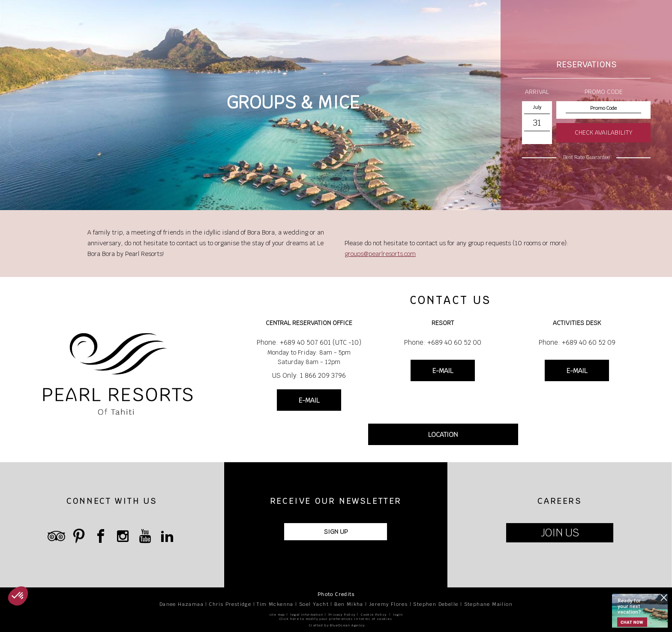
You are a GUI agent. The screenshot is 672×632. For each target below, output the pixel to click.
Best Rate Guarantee (586, 157)
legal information (307, 615)
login (398, 615)
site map (277, 615)
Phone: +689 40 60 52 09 (577, 342)
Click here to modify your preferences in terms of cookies (336, 619)
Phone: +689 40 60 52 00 (443, 342)
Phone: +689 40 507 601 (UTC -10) (309, 342)
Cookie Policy (374, 615)
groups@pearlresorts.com (380, 254)
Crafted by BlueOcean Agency (337, 625)
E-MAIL (309, 400)
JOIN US (560, 533)
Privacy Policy (342, 615)
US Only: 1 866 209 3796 (309, 375)
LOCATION (443, 435)
